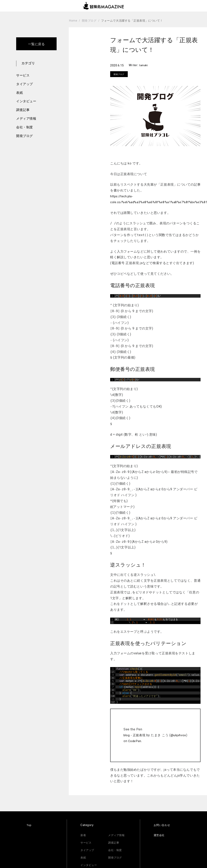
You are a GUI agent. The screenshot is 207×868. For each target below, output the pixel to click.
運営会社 (160, 832)
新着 (84, 832)
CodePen (136, 738)
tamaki (144, 65)
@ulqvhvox (181, 732)
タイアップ (25, 84)
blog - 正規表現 (136, 732)
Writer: (134, 65)
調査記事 (23, 110)
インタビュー (26, 101)
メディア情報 (26, 119)
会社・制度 (25, 127)
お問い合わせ (163, 822)
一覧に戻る (36, 44)
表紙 (20, 93)
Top (29, 822)
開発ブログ (25, 136)
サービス (23, 75)
